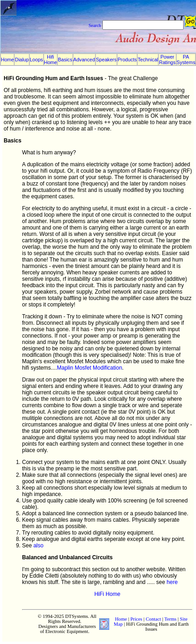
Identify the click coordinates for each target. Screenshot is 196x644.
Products (127, 60)
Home (7, 60)
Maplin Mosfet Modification (90, 368)
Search (95, 25)
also (39, 546)
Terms (170, 619)
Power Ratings (167, 60)
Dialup (22, 60)
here (172, 582)
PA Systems (186, 60)
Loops (36, 60)
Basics (65, 60)
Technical (148, 60)
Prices (136, 619)
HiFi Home (107, 594)
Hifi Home (50, 60)
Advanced (84, 60)
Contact (153, 619)
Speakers (106, 60)
